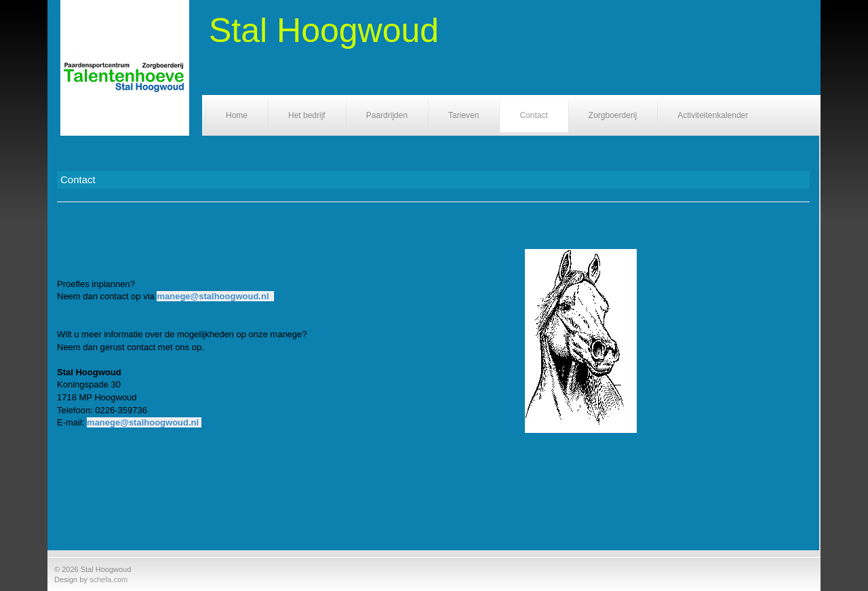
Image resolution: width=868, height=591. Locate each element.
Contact (533, 115)
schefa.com (108, 579)
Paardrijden (387, 115)
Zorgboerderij (613, 115)
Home (237, 115)
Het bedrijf (307, 115)
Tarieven (463, 115)
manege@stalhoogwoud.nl (213, 296)
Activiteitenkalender (713, 115)
